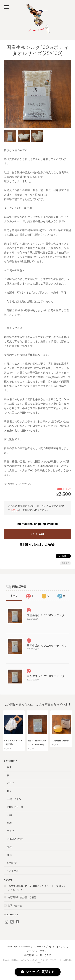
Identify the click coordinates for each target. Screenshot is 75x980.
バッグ (11, 783)
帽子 (9, 791)
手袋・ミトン (14, 799)
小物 (9, 815)
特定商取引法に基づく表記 (22, 897)
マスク (11, 831)
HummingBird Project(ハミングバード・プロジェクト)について (37, 888)
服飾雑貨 (12, 863)
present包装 (15, 839)
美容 (9, 847)
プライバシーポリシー (38, 951)
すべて (14, 596)
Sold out (37, 534)
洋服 (9, 855)
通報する (65, 563)
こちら (14, 510)
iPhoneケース (15, 807)
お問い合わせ (15, 905)
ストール (14, 871)
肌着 (9, 823)
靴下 (9, 767)
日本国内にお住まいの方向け (38, 545)
